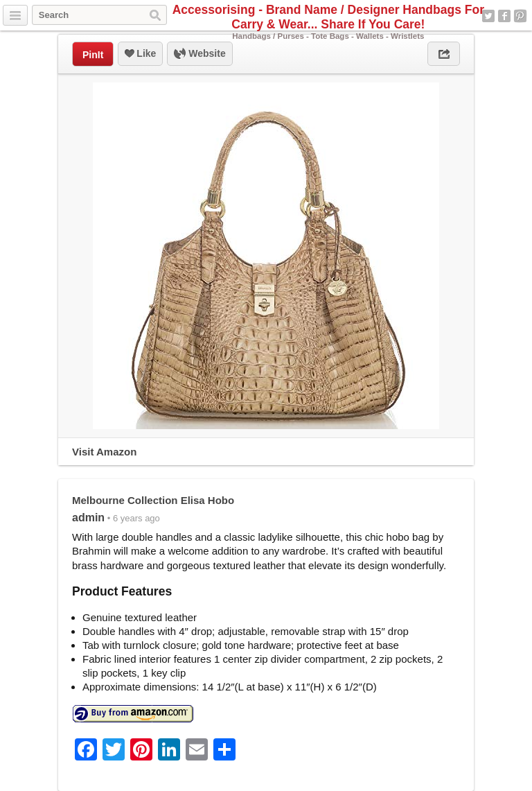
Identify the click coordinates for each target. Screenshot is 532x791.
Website (199, 54)
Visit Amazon (104, 452)
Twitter (488, 16)
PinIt (93, 55)
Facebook (504, 16)
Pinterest (520, 16)
